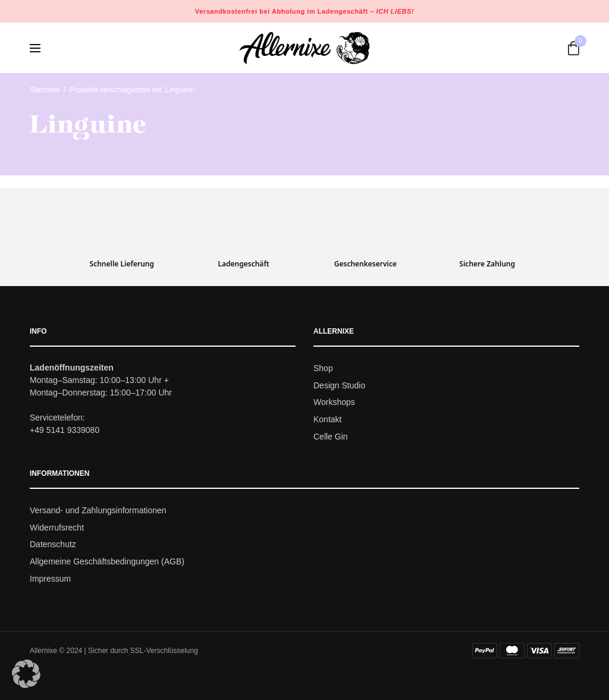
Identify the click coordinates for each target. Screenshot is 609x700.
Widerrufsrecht (57, 528)
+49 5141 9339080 (65, 430)
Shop (323, 368)
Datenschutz (53, 545)
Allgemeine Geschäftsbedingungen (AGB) (107, 561)
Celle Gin (331, 437)
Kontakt (327, 419)
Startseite (45, 90)
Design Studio (339, 385)
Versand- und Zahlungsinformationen (98, 510)
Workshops (334, 403)
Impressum (50, 579)
